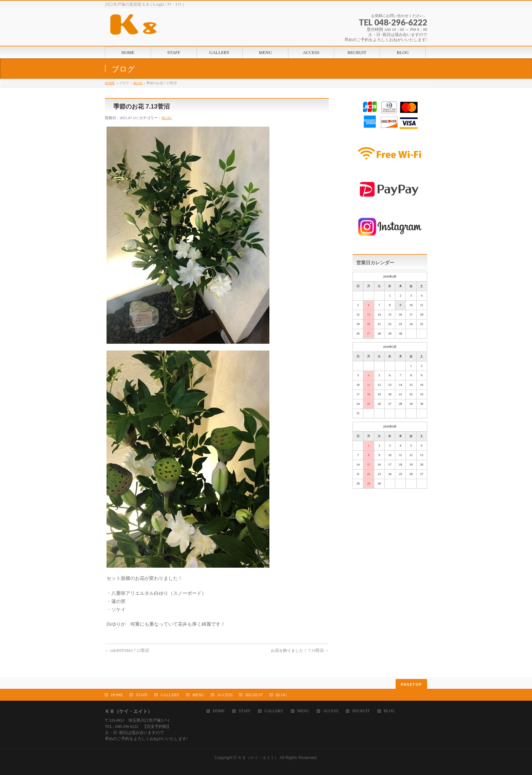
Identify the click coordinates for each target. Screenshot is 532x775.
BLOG (138, 83)
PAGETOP (411, 684)
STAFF (142, 695)
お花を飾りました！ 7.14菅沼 (300, 650)
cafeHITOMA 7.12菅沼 (127, 650)
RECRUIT (254, 695)
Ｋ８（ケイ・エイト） (258, 758)
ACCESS (225, 695)
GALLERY (170, 695)
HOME (110, 83)
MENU (198, 695)
